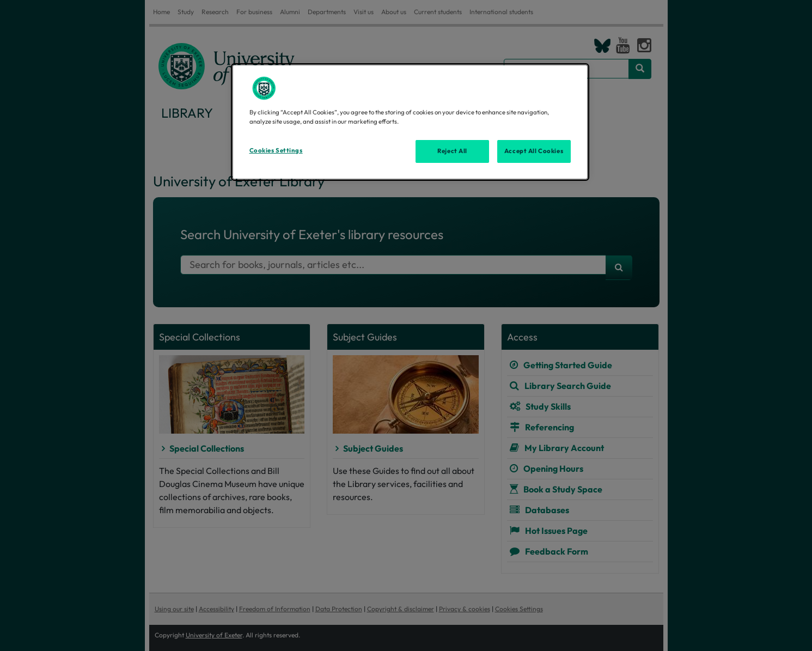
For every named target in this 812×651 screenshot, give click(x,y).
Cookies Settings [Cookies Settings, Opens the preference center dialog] (276, 150)
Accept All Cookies (534, 151)
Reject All (452, 151)
